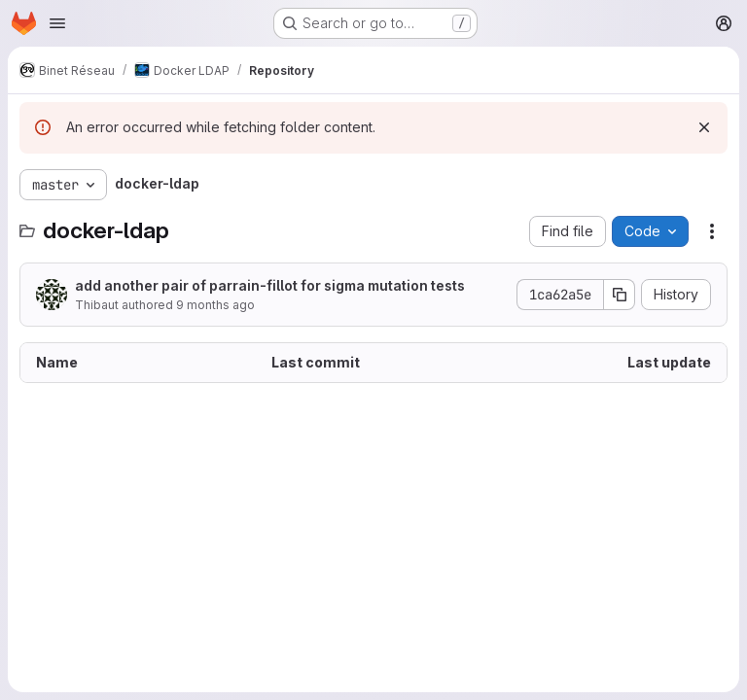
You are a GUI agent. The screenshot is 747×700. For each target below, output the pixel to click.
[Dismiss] (704, 127)
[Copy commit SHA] (620, 295)
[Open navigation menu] (57, 23)
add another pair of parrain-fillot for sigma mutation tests (270, 285)
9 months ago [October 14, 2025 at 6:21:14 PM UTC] (215, 305)
